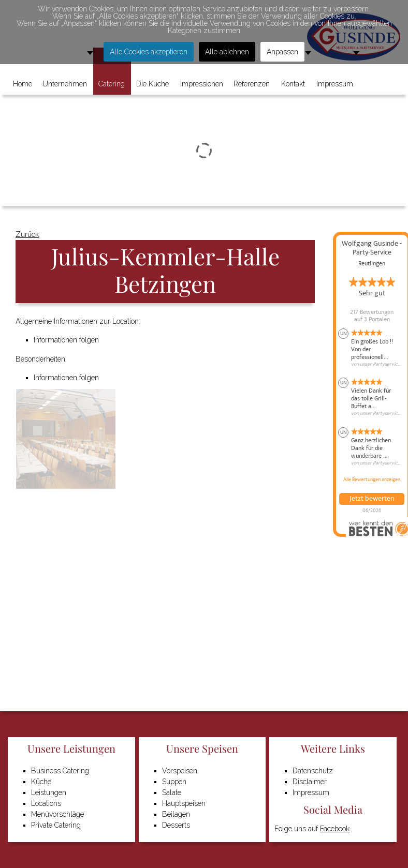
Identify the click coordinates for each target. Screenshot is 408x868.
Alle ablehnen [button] (227, 52)
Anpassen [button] (282, 52)
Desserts (176, 825)
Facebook (335, 829)
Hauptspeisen (184, 803)
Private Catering (56, 825)
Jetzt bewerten (372, 499)
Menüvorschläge (57, 814)
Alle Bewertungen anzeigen (372, 480)
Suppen (174, 782)
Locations (46, 803)
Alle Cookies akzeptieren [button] (149, 52)
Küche (41, 782)
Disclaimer (310, 782)
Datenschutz (313, 771)
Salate (172, 792)
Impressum (311, 792)
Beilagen (176, 814)
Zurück (27, 234)
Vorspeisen (180, 771)
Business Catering (60, 771)
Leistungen (49, 792)
